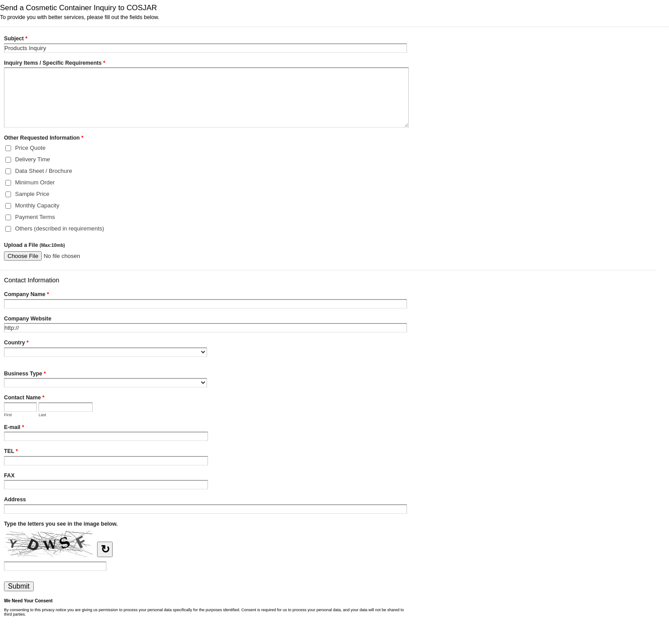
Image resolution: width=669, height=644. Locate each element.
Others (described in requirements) (60, 228)
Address (15, 500)
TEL (11, 452)
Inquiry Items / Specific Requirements (55, 64)
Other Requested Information (44, 139)
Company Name (27, 295)
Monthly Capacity (37, 205)
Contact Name (24, 398)
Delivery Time (33, 159)
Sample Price (32, 194)
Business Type (25, 375)
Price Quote (30, 148)
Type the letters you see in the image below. (61, 524)
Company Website (28, 319)
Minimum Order (35, 182)
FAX (9, 476)
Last (42, 415)
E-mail (14, 428)
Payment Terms (35, 217)
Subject (16, 39)
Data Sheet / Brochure (44, 171)
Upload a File (34, 245)
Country (16, 343)
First (8, 415)
